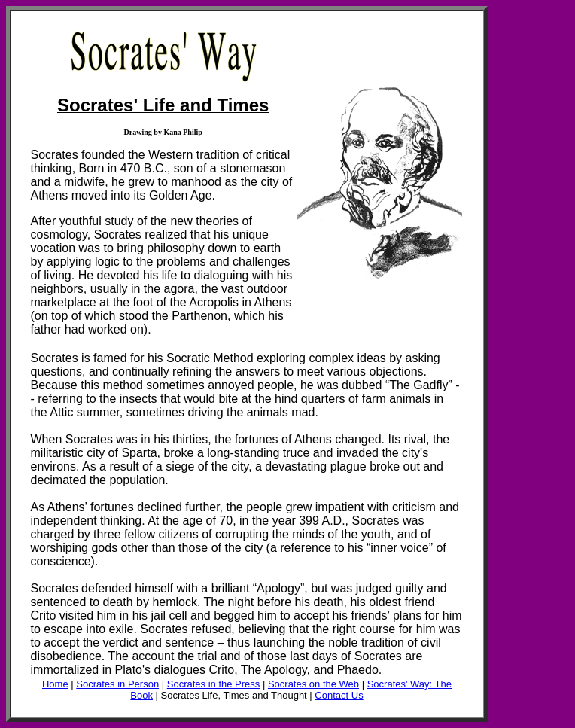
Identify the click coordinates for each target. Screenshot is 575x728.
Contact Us (339, 695)
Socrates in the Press (214, 684)
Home (55, 684)
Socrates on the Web (313, 684)
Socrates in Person (117, 684)
